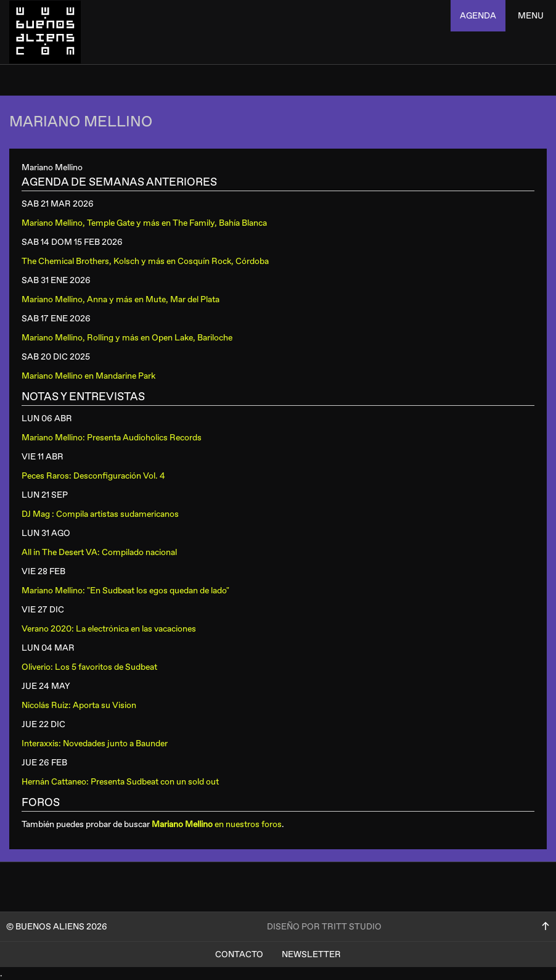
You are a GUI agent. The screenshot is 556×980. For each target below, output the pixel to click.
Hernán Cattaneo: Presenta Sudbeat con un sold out (120, 782)
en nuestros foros (217, 824)
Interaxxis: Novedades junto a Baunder (95, 743)
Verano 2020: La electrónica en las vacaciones (109, 629)
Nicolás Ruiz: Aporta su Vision (79, 705)
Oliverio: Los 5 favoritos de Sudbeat (89, 667)
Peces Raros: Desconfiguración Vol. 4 (93, 476)
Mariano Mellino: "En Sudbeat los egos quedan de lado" (125, 591)
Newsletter (311, 954)
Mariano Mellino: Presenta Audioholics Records (112, 438)
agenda (478, 16)
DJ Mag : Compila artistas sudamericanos (100, 514)
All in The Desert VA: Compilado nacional (99, 552)
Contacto (239, 954)
